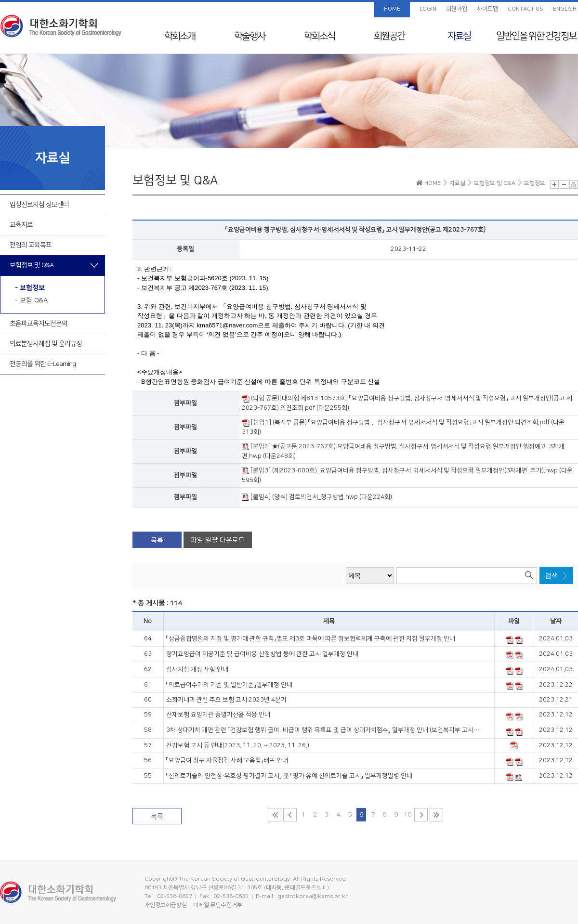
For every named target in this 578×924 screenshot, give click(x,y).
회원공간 (389, 36)
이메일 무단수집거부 (218, 905)
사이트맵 (487, 9)
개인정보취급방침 (166, 905)
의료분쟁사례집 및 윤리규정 (46, 344)
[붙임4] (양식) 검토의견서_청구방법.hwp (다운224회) (317, 497)
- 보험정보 (30, 288)
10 (407, 815)
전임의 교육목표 (31, 245)
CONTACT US (525, 9)
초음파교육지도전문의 (39, 324)
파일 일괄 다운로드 (218, 540)
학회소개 (180, 36)
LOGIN (428, 9)
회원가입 (457, 9)
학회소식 (319, 36)
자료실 (459, 36)
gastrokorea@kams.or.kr (313, 896)
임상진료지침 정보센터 (39, 205)
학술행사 (250, 36)
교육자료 (21, 225)
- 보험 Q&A (31, 300)
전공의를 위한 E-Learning (43, 364)
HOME (392, 9)
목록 (157, 540)
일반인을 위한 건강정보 (536, 36)
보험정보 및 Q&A (32, 265)
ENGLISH (565, 9)
